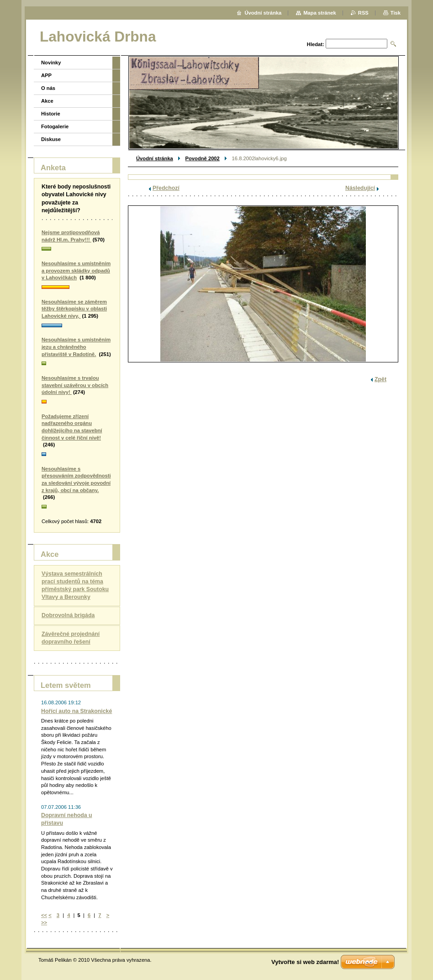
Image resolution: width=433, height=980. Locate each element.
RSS (363, 13)
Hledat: (316, 44)
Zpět (380, 379)
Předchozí (166, 188)
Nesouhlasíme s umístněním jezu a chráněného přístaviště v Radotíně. (76, 347)
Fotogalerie (55, 126)
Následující (360, 188)
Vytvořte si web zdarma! (305, 962)
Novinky (51, 63)
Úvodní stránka (155, 158)
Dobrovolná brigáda (68, 615)
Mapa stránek (320, 13)
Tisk (396, 13)
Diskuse (51, 139)
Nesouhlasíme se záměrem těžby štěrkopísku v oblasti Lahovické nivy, (74, 309)
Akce (47, 101)
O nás (48, 88)
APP (46, 75)
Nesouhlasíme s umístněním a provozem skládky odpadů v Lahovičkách (76, 270)
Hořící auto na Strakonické (77, 711)
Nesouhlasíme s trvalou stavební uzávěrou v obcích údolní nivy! (75, 385)
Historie (51, 114)
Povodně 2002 (203, 158)
